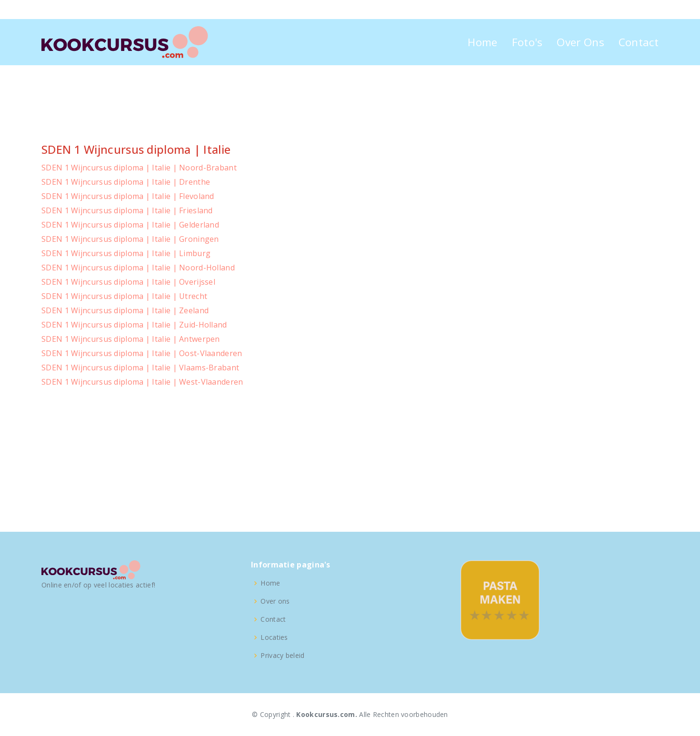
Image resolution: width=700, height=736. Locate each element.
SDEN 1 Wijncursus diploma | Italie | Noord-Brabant (139, 168)
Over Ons (580, 42)
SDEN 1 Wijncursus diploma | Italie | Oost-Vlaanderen (142, 353)
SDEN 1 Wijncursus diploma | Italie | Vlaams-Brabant (140, 368)
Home (482, 42)
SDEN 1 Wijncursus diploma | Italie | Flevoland (128, 196)
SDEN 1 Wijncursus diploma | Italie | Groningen (130, 239)
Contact (639, 42)
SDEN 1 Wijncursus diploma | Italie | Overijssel (128, 282)
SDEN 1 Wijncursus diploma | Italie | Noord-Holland (138, 268)
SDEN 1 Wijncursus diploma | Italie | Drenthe (126, 182)
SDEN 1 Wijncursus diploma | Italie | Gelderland (130, 225)
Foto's (527, 42)
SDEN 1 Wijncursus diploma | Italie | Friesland (127, 210)
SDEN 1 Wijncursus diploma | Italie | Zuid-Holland (134, 325)
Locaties (274, 637)
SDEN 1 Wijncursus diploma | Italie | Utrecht (124, 296)
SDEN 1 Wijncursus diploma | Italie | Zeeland (125, 310)
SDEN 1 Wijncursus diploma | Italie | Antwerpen (131, 339)
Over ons (275, 601)
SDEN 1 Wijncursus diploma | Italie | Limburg (126, 253)
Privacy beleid (282, 656)
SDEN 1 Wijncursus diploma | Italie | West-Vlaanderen (142, 382)
